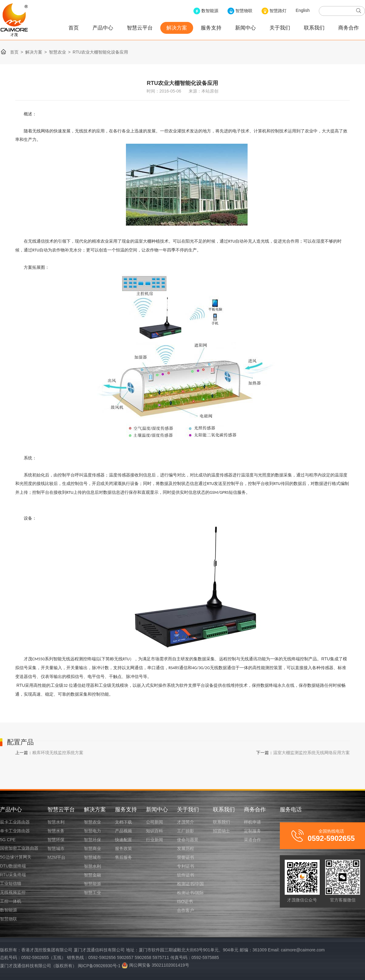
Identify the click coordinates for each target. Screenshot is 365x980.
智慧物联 (9, 919)
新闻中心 (245, 28)
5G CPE (8, 840)
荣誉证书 (186, 857)
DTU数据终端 (13, 866)
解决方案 (177, 28)
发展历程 (186, 848)
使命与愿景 (188, 840)
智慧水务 (56, 831)
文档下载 (123, 822)
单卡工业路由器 (15, 831)
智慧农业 (57, 52)
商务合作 (349, 28)
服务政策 (123, 848)
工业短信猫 (11, 883)
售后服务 (123, 857)
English (303, 10)
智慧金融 (92, 875)
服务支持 (211, 28)
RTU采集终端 (13, 875)
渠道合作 (252, 840)
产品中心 (103, 28)
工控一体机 (11, 901)
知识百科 (155, 831)
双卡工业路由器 (15, 822)
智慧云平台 (140, 28)
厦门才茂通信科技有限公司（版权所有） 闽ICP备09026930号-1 (60, 966)
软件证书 (186, 875)
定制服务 (252, 831)
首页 (74, 28)
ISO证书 (185, 901)
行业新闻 (155, 840)
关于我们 (280, 28)
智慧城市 (56, 848)
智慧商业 (92, 848)
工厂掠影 (186, 831)
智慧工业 (92, 893)
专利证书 (186, 866)
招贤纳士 (221, 831)
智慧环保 (56, 840)
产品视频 (123, 831)
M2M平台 (56, 857)
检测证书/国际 (190, 893)
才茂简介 (186, 822)
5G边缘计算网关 (16, 857)
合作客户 (186, 910)
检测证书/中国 (190, 884)
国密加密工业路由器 (19, 848)
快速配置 (123, 840)
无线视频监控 (13, 892)
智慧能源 (92, 884)
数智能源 (9, 910)
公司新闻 (155, 822)
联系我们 (314, 28)
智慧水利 (56, 822)
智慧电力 (92, 831)
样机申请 (252, 822)
